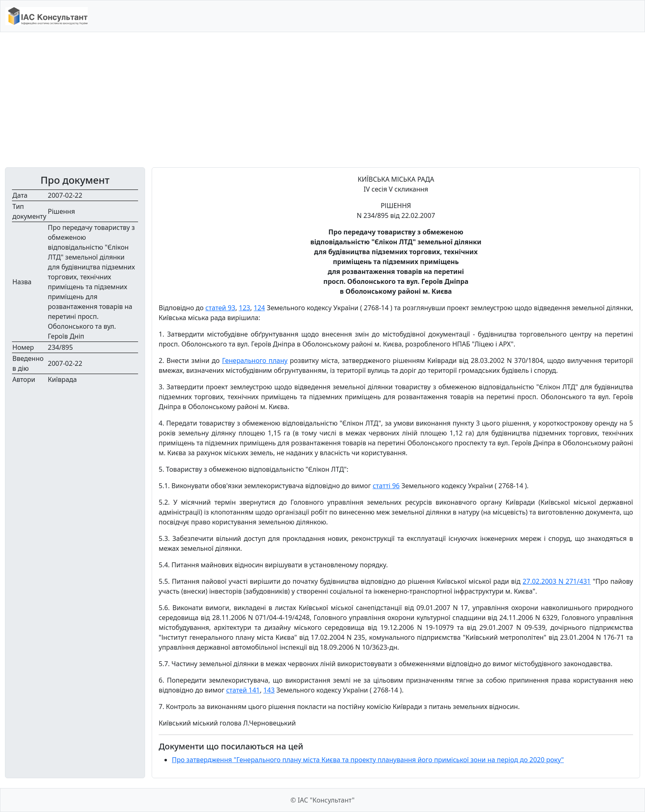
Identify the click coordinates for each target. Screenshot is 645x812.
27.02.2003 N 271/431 (557, 581)
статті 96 (386, 486)
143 (269, 690)
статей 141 (243, 690)
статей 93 (220, 308)
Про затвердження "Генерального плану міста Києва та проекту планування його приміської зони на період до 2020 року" (368, 760)
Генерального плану (255, 360)
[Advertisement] (323, 100)
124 (259, 308)
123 (244, 308)
